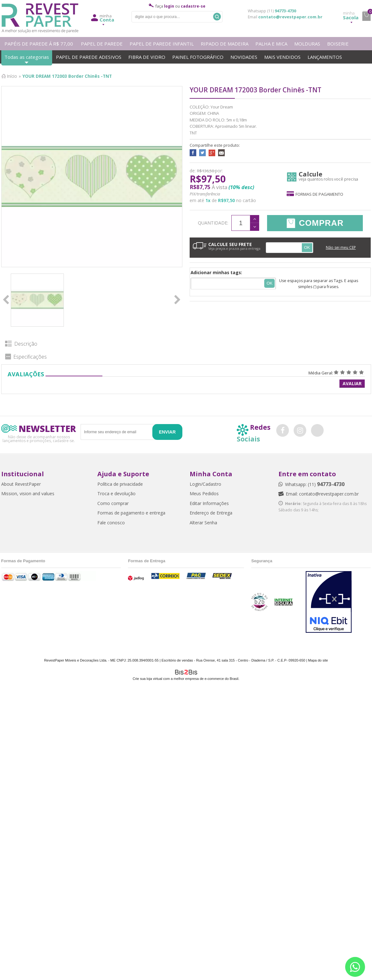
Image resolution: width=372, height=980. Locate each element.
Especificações (30, 357)
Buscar (217, 17)
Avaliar (352, 383)
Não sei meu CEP (341, 247)
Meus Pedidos (204, 493)
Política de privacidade (120, 484)
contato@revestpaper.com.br (290, 17)
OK (307, 247)
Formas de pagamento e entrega (131, 513)
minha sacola (366, 16)
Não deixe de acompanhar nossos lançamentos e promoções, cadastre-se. (39, 438)
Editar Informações (209, 503)
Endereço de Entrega (211, 513)
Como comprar (113, 503)
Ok (269, 283)
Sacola (351, 15)
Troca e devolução (116, 493)
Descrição (26, 344)
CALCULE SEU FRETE (227, 246)
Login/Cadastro (205, 484)
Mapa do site (318, 660)
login (169, 6)
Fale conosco (111, 523)
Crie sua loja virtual (148, 679)
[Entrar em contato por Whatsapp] (355, 967)
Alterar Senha (203, 523)
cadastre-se (193, 6)
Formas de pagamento (315, 194)
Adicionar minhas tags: (216, 272)
